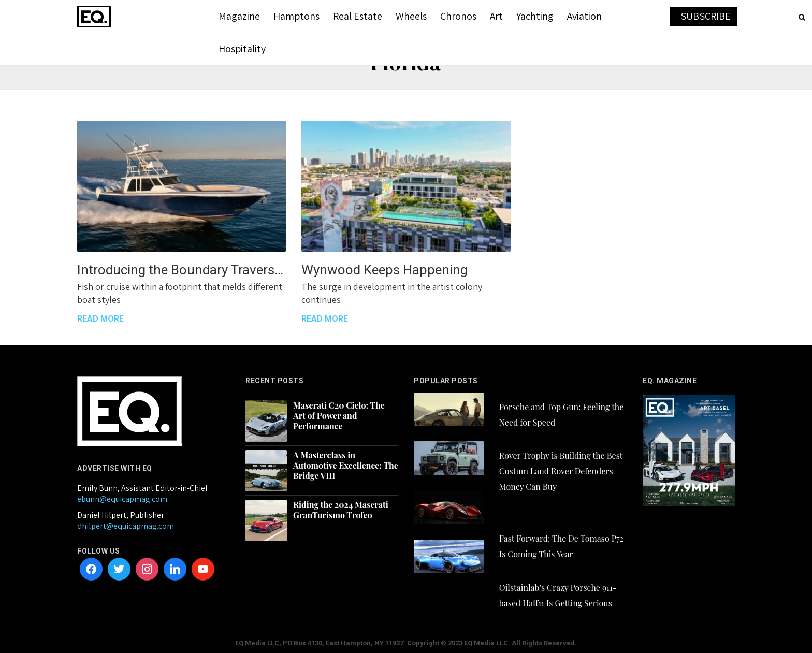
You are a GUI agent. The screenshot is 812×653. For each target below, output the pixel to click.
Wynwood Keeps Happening (385, 270)
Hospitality (242, 49)
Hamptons (296, 16)
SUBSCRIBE (706, 16)
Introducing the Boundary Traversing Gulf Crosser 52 (182, 270)
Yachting (535, 16)
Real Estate (358, 16)
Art (496, 16)
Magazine (239, 16)
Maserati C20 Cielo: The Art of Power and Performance (339, 416)
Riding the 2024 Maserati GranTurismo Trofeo (341, 510)
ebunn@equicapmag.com (122, 499)
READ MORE (100, 319)
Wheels (411, 16)
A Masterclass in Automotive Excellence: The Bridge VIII (346, 466)
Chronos (458, 16)
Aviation (584, 16)
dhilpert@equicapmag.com (126, 526)
